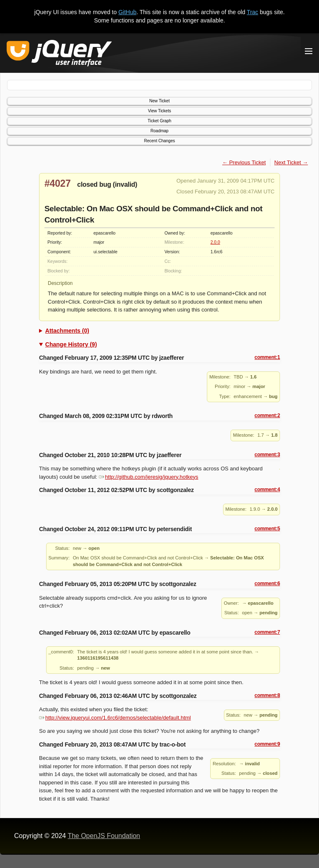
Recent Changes (160, 141)
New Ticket (160, 101)
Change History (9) (71, 344)
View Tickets (159, 111)
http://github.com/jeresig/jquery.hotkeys (149, 477)
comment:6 (267, 584)
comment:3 (267, 455)
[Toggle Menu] (309, 51)
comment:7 (267, 632)
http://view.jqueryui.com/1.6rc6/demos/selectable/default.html (115, 718)
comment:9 (267, 744)
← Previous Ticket (244, 162)
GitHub (128, 12)
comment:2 (267, 415)
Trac (252, 12)
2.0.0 (215, 242)
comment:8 (267, 695)
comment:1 (267, 357)
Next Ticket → (291, 162)
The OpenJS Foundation (104, 836)
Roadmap (159, 131)
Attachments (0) (67, 331)
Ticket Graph (160, 121)
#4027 (58, 183)
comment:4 (267, 490)
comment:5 (267, 529)
